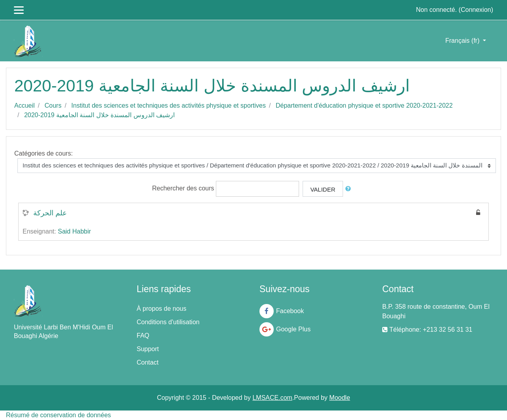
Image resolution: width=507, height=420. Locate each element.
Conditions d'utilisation (168, 322)
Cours (53, 105)
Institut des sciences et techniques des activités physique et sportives (169, 105)
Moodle (339, 398)
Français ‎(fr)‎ (463, 41)
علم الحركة (50, 213)
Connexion (476, 10)
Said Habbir (74, 231)
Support (148, 349)
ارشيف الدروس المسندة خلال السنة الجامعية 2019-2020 (99, 115)
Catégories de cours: (44, 153)
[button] (350, 189)
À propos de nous (161, 309)
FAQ (143, 335)
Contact (148, 362)
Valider (323, 189)
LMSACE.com (272, 398)
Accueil (25, 105)
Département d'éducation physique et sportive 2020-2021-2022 (364, 105)
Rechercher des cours (183, 188)
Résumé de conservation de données (58, 415)
